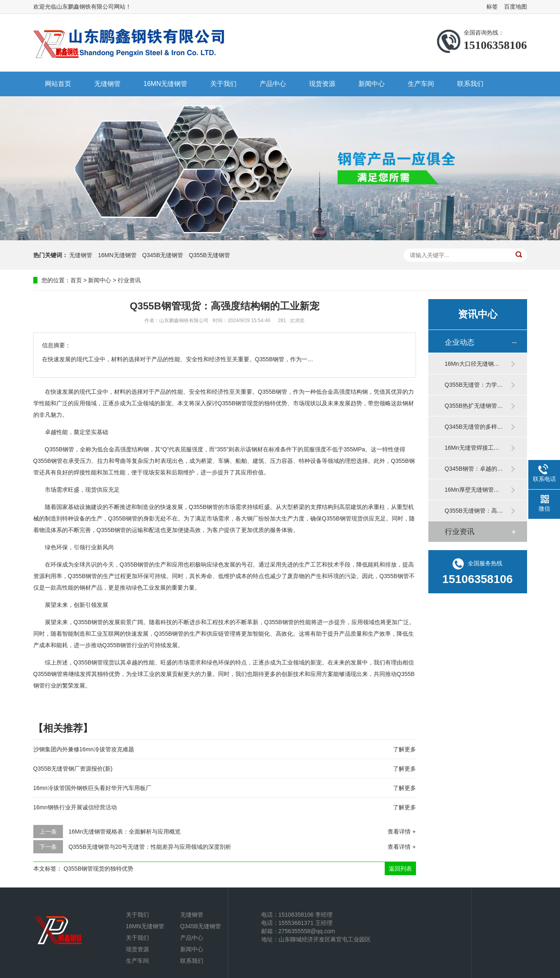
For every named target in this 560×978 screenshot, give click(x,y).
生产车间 (421, 84)
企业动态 (460, 342)
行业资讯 (129, 280)
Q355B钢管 (273, 392)
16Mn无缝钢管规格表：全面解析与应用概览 (124, 832)
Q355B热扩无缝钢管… (474, 406)
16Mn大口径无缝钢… (472, 364)
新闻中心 (372, 84)
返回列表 (400, 869)
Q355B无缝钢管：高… (474, 511)
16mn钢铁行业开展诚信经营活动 (75, 807)
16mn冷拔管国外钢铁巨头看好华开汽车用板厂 (92, 788)
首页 (76, 280)
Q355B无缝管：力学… (474, 385)
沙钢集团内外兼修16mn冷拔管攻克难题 (84, 749)
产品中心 (273, 84)
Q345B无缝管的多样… (474, 427)
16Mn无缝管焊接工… (472, 448)
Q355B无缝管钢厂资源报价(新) (73, 769)
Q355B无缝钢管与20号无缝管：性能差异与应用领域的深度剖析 (150, 847)
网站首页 (58, 84)
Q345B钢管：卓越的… (474, 469)
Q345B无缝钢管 (163, 255)
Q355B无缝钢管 (209, 255)
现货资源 (322, 84)
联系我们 (470, 84)
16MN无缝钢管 (166, 84)
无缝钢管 (107, 84)
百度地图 (516, 7)
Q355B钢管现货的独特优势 (98, 869)
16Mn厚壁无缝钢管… (472, 490)
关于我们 (223, 84)
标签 (492, 7)
